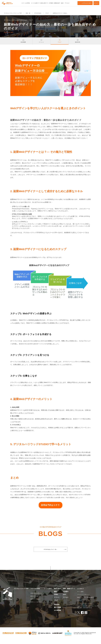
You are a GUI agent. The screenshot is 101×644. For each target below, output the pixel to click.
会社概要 (80, 594)
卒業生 (56, 599)
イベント (57, 602)
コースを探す (48, 594)
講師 (55, 596)
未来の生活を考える (36, 598)
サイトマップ (81, 605)
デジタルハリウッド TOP (21, 594)
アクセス (66, 602)
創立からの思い (35, 601)
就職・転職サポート (69, 594)
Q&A (65, 599)
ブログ (56, 605)
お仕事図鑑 (57, 615)
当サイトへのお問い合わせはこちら (87, 611)
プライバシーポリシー (83, 599)
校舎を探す (57, 594)
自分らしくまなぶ (35, 604)
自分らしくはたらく (36, 607)
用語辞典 (57, 609)
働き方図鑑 (57, 612)
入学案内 (66, 596)
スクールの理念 (35, 594)
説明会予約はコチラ (50, 510)
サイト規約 (80, 597)
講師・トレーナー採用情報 (85, 602)
